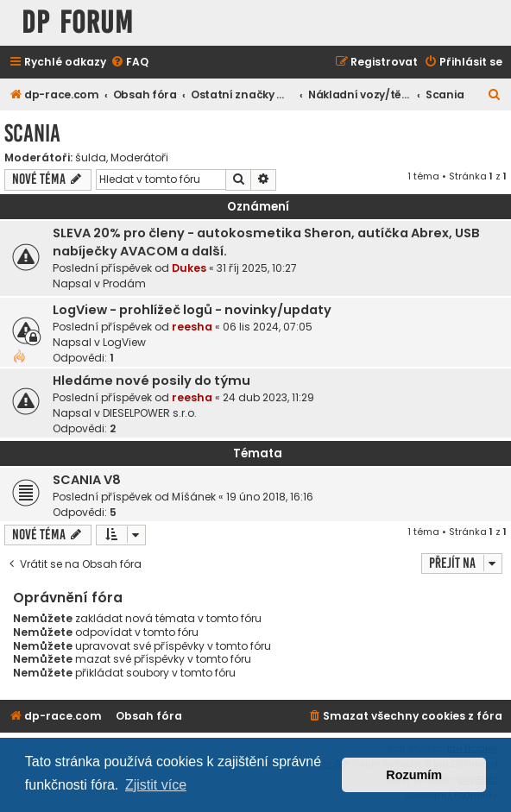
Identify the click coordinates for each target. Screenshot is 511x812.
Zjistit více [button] (156, 785)
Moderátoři (139, 158)
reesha (192, 327)
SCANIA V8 (87, 480)
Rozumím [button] (414, 775)
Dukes (189, 268)
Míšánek (194, 497)
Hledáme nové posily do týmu (151, 381)
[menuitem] (129, 63)
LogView (124, 342)
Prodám (124, 283)
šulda (91, 158)
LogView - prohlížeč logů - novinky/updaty (192, 310)
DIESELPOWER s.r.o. (150, 413)
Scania (32, 133)
